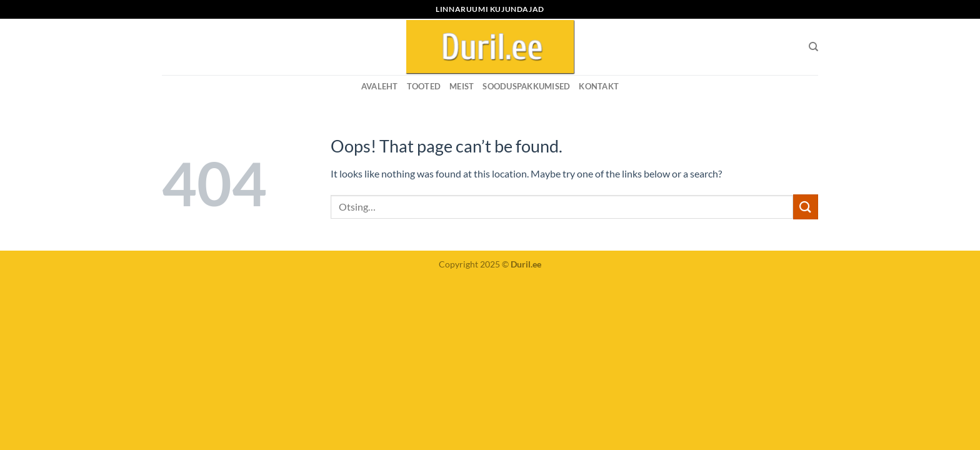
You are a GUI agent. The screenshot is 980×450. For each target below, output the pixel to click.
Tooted (424, 86)
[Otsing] (813, 47)
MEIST (462, 86)
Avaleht (380, 86)
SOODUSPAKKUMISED (526, 86)
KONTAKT (599, 86)
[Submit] (806, 207)
